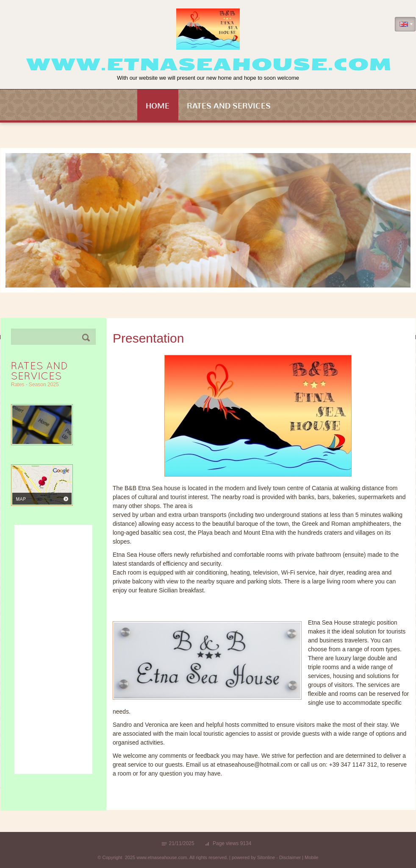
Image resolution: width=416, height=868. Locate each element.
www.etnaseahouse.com (208, 64)
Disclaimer (290, 857)
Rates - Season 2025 (35, 385)
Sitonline (266, 857)
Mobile (311, 857)
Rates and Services (229, 106)
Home (158, 106)
